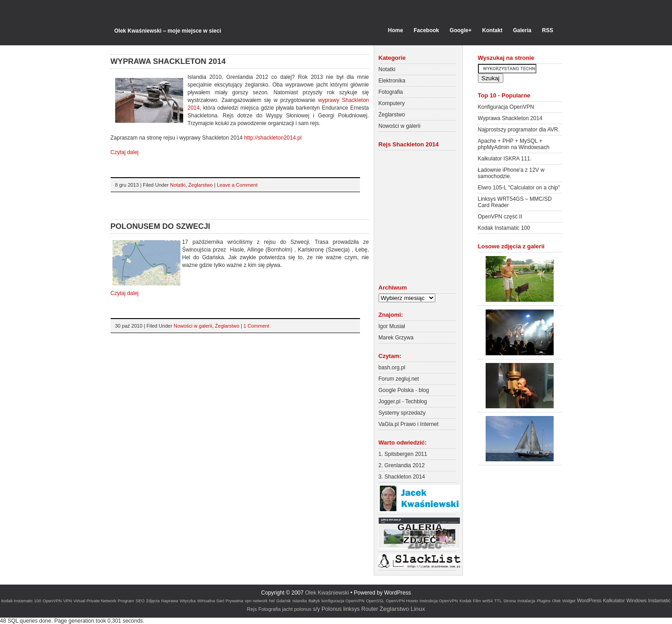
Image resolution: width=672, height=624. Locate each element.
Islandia (300, 601)
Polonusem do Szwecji (161, 226)
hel (272, 601)
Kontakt (492, 30)
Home (396, 30)
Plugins (544, 601)
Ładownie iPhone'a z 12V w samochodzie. (511, 173)
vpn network (256, 601)
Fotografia (391, 92)
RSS (548, 30)
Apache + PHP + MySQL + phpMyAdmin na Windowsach (514, 144)
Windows (637, 600)
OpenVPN (52, 601)
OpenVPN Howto (402, 601)
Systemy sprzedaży (402, 413)
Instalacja (526, 601)
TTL (498, 601)
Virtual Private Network (95, 601)
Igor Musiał (392, 326)
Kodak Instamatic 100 (504, 228)
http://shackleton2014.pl (273, 138)
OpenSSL (375, 601)
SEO (140, 601)
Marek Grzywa (396, 338)
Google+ (461, 30)
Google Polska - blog (404, 390)
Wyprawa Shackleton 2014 (168, 61)
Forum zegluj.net (399, 379)
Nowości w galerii (193, 326)
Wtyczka (187, 601)
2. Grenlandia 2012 (402, 465)
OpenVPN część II (500, 217)
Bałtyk (314, 601)
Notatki (178, 185)
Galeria (522, 30)
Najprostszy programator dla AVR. (519, 130)
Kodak (465, 601)
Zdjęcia (153, 601)
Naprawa (169, 601)
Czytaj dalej (125, 152)
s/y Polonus (327, 609)
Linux (418, 609)
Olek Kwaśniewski (327, 593)
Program (126, 601)
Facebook (426, 30)
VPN (67, 601)
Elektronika (392, 81)
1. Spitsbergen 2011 (403, 454)
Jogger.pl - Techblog (403, 401)
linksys (352, 609)
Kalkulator (614, 600)
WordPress (589, 600)
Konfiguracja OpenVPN (506, 107)
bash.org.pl (392, 368)
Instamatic (659, 600)
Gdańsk (283, 601)
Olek (557, 601)
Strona (509, 601)
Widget (569, 601)
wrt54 (488, 601)
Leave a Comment (237, 185)
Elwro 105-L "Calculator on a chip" (519, 188)
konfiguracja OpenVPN (343, 601)
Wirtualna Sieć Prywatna (220, 601)
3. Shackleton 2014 (402, 477)
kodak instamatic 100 (21, 601)
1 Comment (256, 326)
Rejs (252, 609)
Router (370, 609)
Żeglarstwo (200, 185)
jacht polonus (297, 609)
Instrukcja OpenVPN (439, 601)
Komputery (392, 103)
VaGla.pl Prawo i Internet (409, 424)
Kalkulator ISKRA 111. (505, 159)
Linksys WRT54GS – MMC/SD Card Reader (515, 202)
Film (477, 601)
